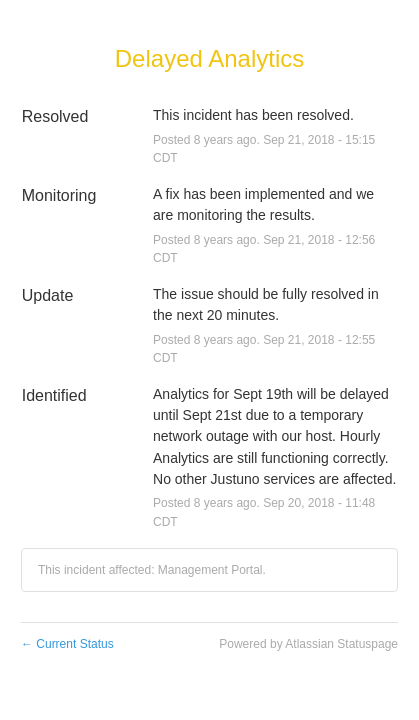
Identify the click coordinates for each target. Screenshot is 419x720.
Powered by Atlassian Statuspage (308, 644)
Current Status (67, 644)
